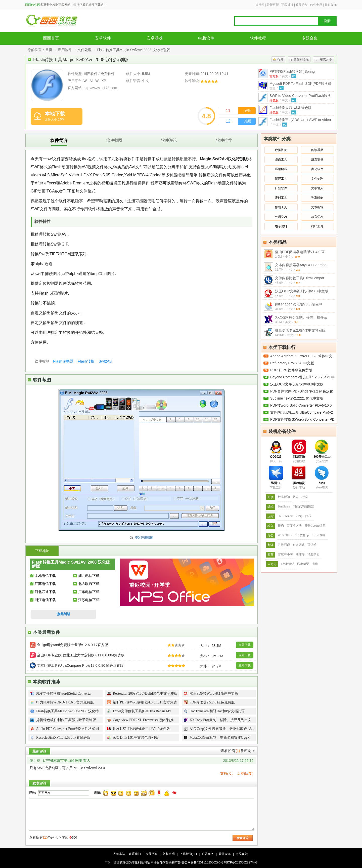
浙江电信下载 (45, 600)
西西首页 (51, 38)
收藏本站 (119, 854)
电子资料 (281, 226)
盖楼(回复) (245, 773)
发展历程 (152, 854)
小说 (304, 497)
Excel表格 (319, 535)
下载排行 (287, 5)
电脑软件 (206, 38)
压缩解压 (281, 169)
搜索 (327, 21)
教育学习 (317, 217)
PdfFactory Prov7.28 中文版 (292, 363)
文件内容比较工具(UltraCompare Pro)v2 (302, 412)
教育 (296, 497)
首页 (49, 50)
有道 (315, 564)
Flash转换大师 (291, 108)
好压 (308, 516)
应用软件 (65, 50)
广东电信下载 (89, 592)
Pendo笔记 (288, 564)
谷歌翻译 (284, 545)
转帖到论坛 (301, 59)
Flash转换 (86, 361)
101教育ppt (302, 535)
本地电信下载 (45, 576)
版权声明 (169, 854)
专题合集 (310, 38)
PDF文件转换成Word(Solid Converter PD (302, 419)
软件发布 (331, 5)
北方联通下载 (89, 584)
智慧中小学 (285, 554)
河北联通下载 (45, 592)
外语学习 (281, 217)
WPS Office (285, 535)
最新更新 (273, 5)
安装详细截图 (144, 538)
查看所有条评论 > (238, 751)
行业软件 (281, 188)
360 (280, 516)
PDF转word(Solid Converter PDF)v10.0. (301, 405)
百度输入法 (294, 526)
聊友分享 (326, 59)
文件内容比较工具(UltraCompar (300, 278)
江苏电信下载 (45, 584)
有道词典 (299, 545)
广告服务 (208, 854)
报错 (281, 59)
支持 (227, 773)
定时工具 (281, 198)
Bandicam (284, 506)
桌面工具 (281, 160)
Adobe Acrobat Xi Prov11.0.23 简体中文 (301, 356)
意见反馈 (242, 854)
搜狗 (281, 526)
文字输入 (317, 188)
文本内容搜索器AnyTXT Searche (301, 265)
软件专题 (316, 5)
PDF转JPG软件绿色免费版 (291, 370)
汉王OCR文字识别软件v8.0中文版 (302, 291)
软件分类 (302, 5)
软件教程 (258, 38)
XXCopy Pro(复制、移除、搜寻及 (301, 317)
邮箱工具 (281, 207)
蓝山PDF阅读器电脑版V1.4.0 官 (300, 252)
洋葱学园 (313, 554)
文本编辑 (317, 207)
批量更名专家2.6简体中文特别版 (300, 330)
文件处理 (84, 50)
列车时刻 (317, 198)
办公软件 (317, 169)
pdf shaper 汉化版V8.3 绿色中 (299, 304)
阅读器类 (317, 150)
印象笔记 (303, 564)
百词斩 (312, 545)
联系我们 (135, 854)
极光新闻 (284, 497)
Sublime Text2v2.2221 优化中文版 (297, 398)
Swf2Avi (105, 361)
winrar (289, 516)
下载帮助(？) (188, 854)
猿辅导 (300, 554)
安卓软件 (103, 38)
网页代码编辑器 (303, 506)
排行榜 (260, 5)
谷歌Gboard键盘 (315, 526)
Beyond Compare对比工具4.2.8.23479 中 (303, 377)
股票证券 (317, 160)
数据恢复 (281, 150)
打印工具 (317, 226)
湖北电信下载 (89, 576)
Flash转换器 (63, 361)
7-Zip (299, 516)
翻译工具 (281, 179)
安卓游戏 (155, 38)
